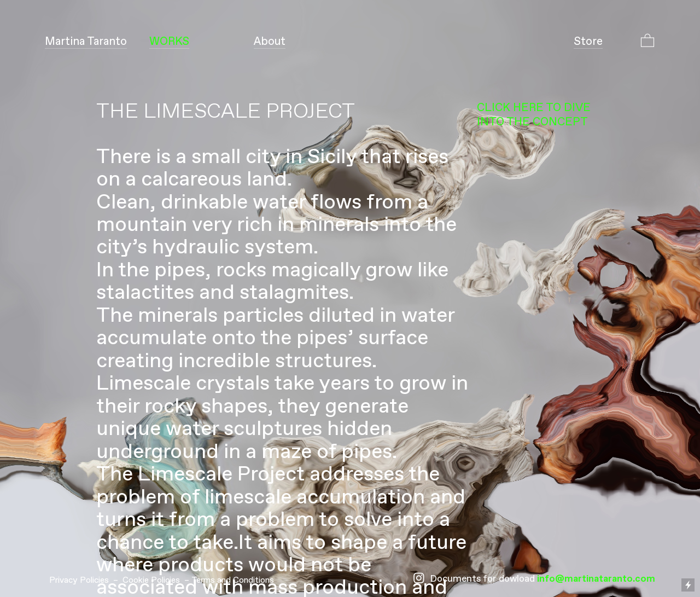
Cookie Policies (151, 580)
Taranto (86, 42)
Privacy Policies (79, 580)
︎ (647, 42)
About (270, 42)
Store (588, 42)
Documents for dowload (482, 579)
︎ (419, 579)
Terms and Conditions (233, 580)
